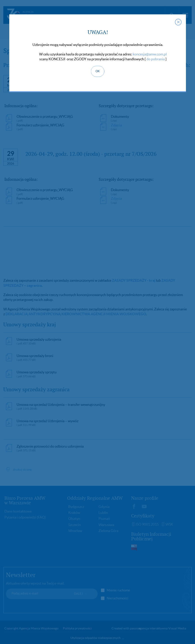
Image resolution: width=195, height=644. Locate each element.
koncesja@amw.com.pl (150, 54)
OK (97, 71)
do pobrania (156, 59)
